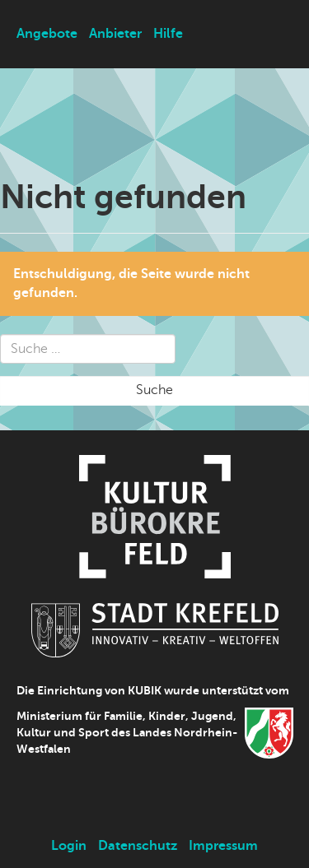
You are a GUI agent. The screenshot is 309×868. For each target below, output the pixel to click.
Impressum (223, 846)
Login (69, 846)
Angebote (47, 34)
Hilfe (168, 34)
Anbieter (115, 34)
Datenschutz (138, 846)
